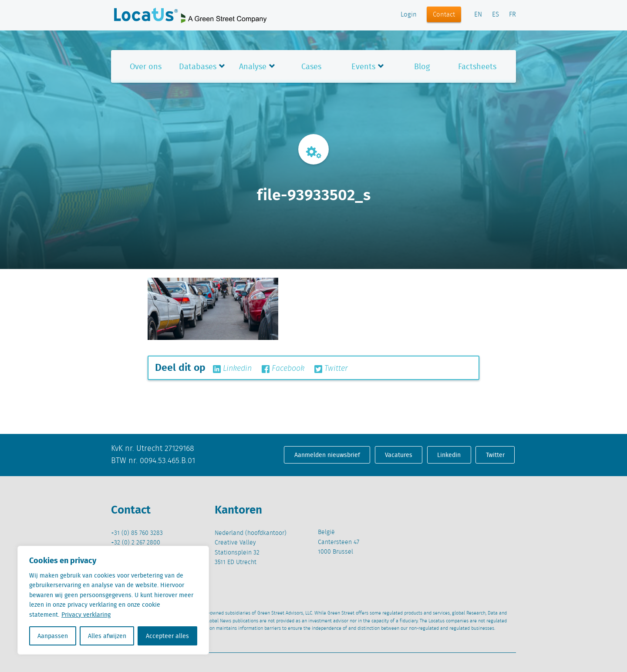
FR (512, 15)
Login (409, 15)
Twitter (331, 369)
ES (496, 15)
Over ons (146, 66)
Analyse (253, 66)
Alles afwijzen (107, 636)
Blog (422, 66)
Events (363, 66)
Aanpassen (53, 636)
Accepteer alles (167, 636)
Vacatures (399, 455)
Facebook (283, 369)
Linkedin (232, 369)
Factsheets (477, 66)
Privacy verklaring (86, 615)
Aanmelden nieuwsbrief (327, 455)
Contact (444, 15)
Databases (198, 66)
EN (478, 15)
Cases (311, 66)
